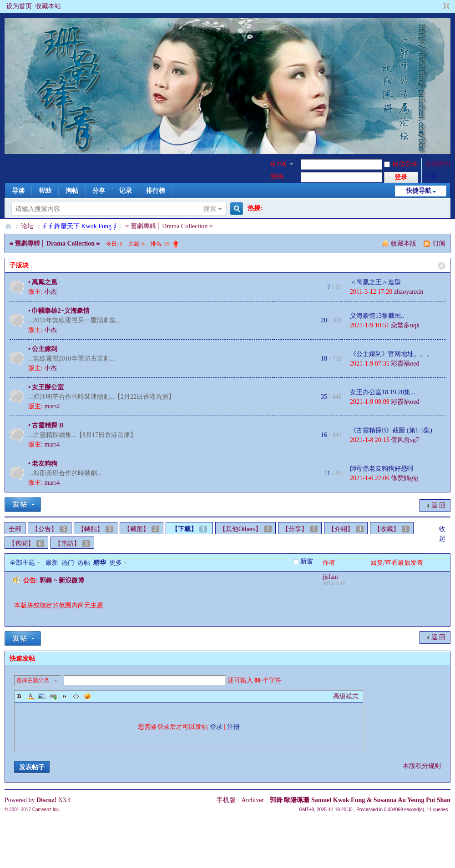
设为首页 (19, 6)
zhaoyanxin (409, 292)
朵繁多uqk (405, 325)
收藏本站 (48, 6)
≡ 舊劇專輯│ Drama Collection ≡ (169, 226)
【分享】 (300, 529)
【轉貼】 (96, 529)
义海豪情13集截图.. (377, 316)
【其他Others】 (245, 529)
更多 (116, 563)
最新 (52, 563)
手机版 (226, 800)
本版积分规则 (422, 766)
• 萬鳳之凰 (43, 282)
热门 (68, 563)
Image (42, 696)
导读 (18, 191)
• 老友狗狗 (43, 464)
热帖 (84, 563)
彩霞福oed (405, 364)
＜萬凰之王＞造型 (375, 282)
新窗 (307, 561)
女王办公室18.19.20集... (383, 392)
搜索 (210, 209)
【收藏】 (392, 529)
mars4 (52, 406)
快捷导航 (419, 191)
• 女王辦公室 (46, 387)
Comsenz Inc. (46, 810)
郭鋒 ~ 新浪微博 (62, 580)
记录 (126, 191)
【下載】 (189, 529)
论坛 (27, 226)
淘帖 (72, 191)
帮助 (45, 191)
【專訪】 (72, 544)
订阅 (439, 243)
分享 (99, 191)
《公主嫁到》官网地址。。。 (391, 354)
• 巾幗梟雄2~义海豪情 (59, 311)
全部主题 (22, 563)
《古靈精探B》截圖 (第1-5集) (391, 430)
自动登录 (401, 164)
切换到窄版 (445, 6)
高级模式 (346, 696)
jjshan (330, 577)
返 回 (439, 505)
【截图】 (142, 529)
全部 (15, 529)
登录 (216, 727)
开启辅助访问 (438, 6)
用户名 (278, 164)
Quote (65, 696)
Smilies (87, 696)
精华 (100, 563)
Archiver (253, 800)
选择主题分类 (33, 680)
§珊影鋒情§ (8, 226)
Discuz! (46, 800)
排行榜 (156, 191)
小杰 (51, 292)
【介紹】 (346, 529)
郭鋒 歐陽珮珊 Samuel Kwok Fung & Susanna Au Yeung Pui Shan (360, 800)
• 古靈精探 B (46, 425)
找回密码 (438, 164)
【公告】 (50, 529)
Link (53, 696)
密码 (277, 177)
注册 (431, 177)
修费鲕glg (404, 478)
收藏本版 (404, 243)
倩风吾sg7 (405, 440)
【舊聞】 (26, 544)
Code (76, 696)
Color (30, 696)
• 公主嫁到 (43, 349)
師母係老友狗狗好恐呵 (382, 469)
